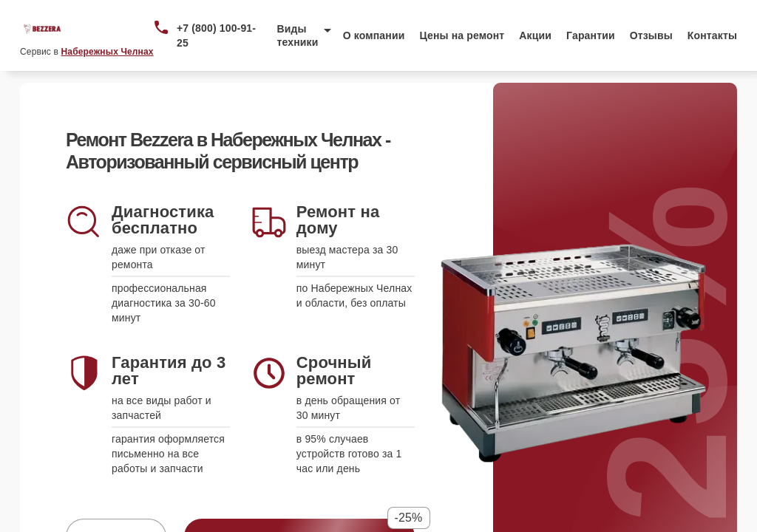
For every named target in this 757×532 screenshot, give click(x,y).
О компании (374, 35)
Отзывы (651, 35)
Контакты (712, 35)
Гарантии (591, 35)
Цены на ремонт (462, 35)
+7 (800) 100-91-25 (216, 35)
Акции (535, 35)
